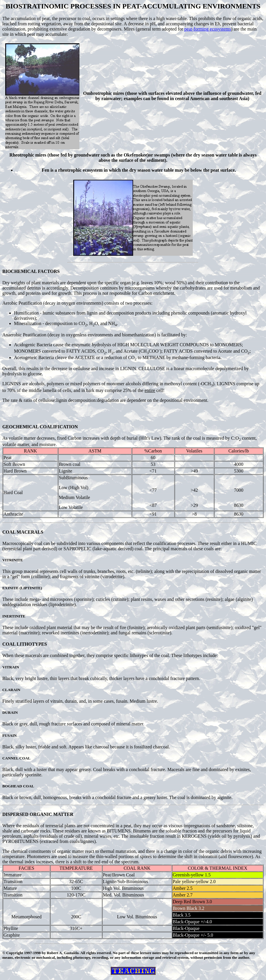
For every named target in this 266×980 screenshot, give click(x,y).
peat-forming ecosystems (208, 29)
